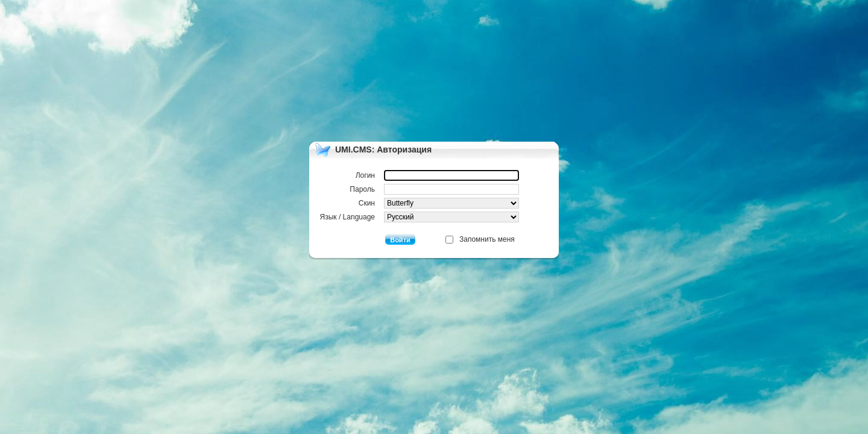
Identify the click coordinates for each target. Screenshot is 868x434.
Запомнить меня (487, 239)
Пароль (434, 189)
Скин (439, 203)
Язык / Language (420, 217)
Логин (437, 175)
